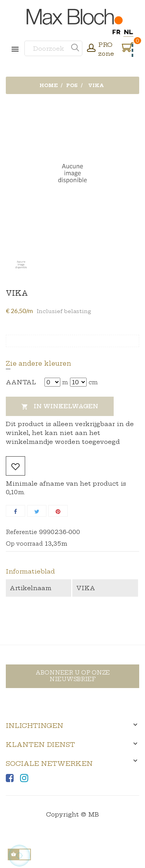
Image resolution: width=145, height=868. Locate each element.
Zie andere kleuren (38, 363)
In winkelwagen (60, 407)
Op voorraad (24, 544)
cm (93, 382)
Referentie (21, 532)
